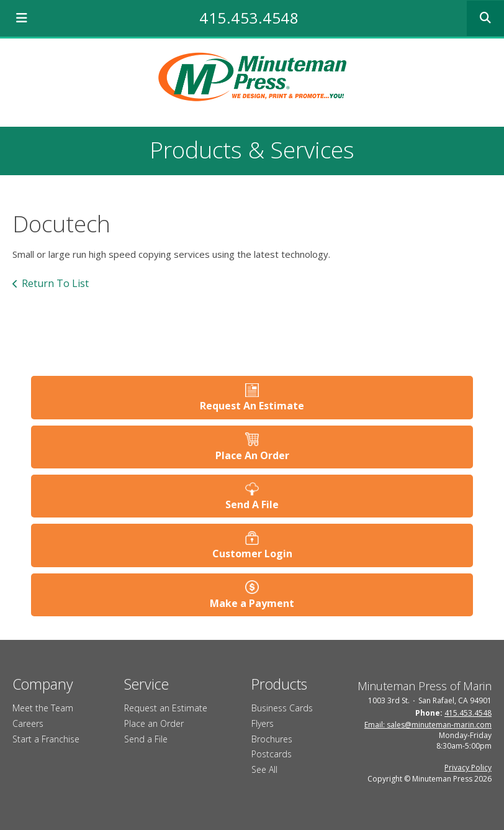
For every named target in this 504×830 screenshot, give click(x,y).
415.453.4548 (249, 18)
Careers (28, 723)
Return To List (55, 283)
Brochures (272, 739)
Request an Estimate (166, 708)
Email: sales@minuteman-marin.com (428, 725)
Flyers (263, 723)
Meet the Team (43, 708)
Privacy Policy (468, 768)
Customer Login (252, 554)
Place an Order (154, 723)
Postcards (272, 754)
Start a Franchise (46, 739)
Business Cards (282, 708)
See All (264, 769)
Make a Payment (252, 603)
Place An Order (252, 455)
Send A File (252, 504)
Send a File (146, 739)
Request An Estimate (252, 406)
